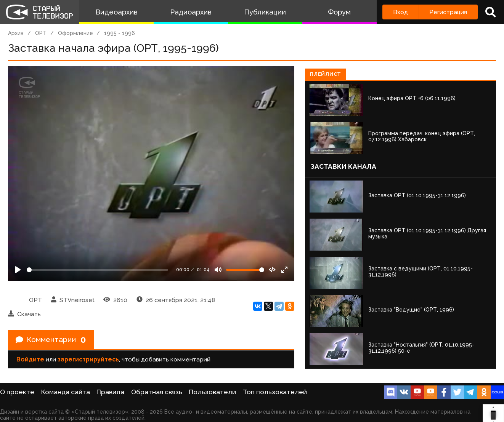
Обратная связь (157, 392)
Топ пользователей (275, 392)
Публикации (265, 12)
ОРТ (41, 33)
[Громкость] (245, 270)
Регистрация (448, 12)
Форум (339, 12)
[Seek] (97, 270)
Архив (16, 33)
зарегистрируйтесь (88, 360)
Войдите (30, 360)
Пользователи (212, 392)
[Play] (18, 270)
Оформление (75, 33)
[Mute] (218, 270)
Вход (400, 12)
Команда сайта (66, 392)
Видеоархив (116, 12)
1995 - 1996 (120, 33)
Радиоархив (191, 12)
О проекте (17, 392)
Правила (110, 392)
